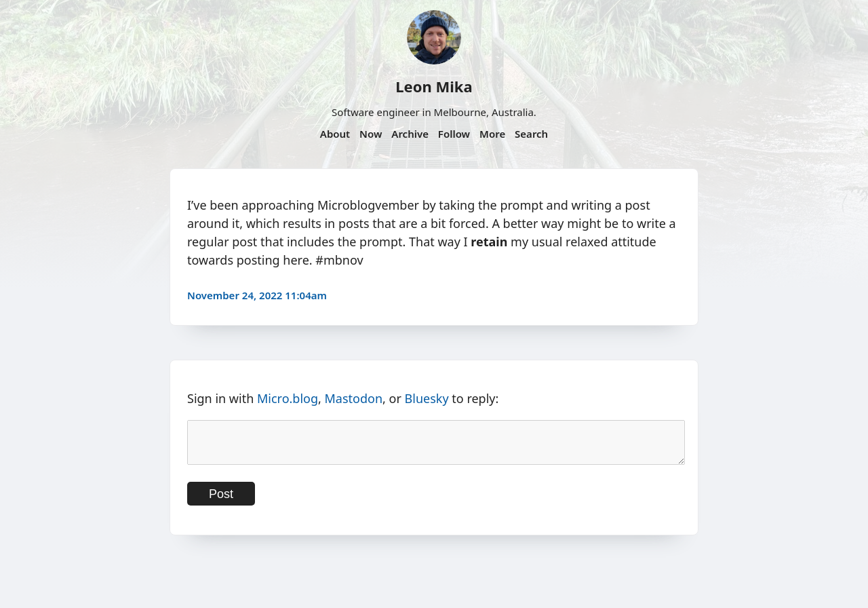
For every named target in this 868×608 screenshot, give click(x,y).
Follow (454, 134)
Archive (410, 134)
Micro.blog (288, 398)
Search (531, 134)
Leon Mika (434, 86)
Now (371, 134)
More (492, 134)
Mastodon (354, 398)
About (335, 134)
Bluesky (427, 398)
